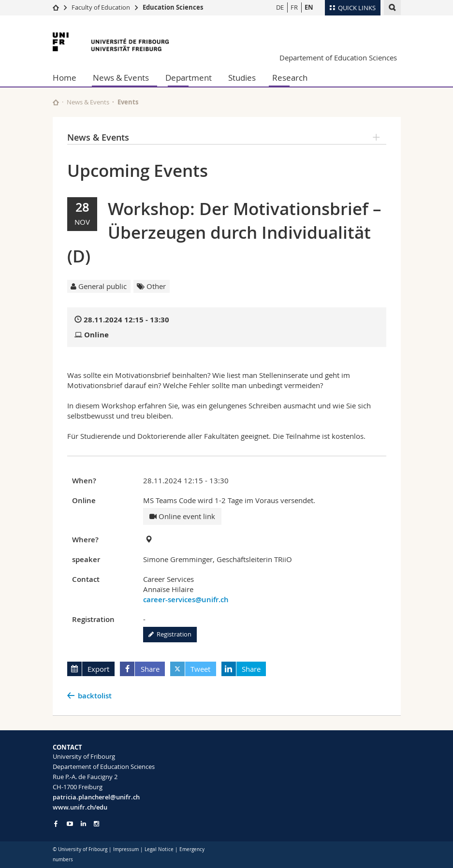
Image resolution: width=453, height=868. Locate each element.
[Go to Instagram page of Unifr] (96, 824)
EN (309, 7)
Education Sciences (173, 7)
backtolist (95, 696)
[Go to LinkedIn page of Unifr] (83, 824)
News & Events (121, 78)
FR (294, 7)
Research (290, 78)
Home (65, 78)
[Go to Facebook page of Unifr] (56, 824)
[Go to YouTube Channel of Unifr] (70, 824)
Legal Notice (159, 849)
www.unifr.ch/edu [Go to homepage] (80, 807)
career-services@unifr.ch (186, 600)
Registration (170, 634)
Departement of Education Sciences (338, 58)
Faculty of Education (101, 7)
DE (280, 7)
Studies (242, 78)
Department (189, 78)
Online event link (182, 516)
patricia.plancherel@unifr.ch (96, 797)
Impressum (126, 849)
